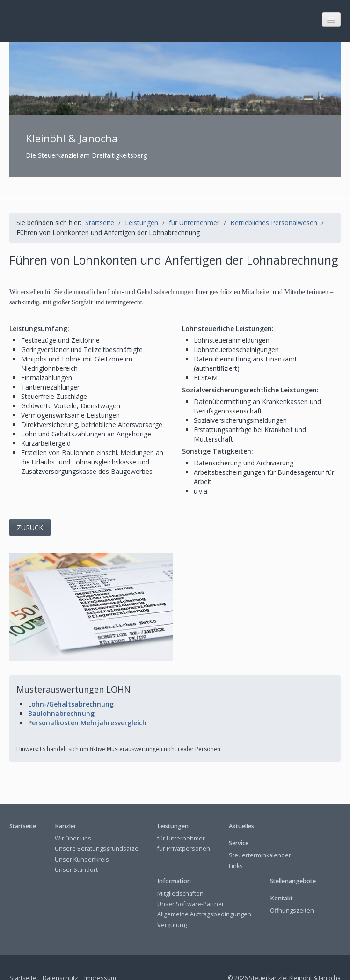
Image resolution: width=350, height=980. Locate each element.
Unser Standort (76, 848)
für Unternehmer (181, 817)
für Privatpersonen (184, 828)
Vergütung (172, 903)
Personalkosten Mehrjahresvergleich (87, 701)
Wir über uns (73, 817)
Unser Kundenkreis (82, 838)
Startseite (100, 201)
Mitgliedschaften (180, 872)
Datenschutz (60, 956)
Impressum (100, 956)
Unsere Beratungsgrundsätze (97, 828)
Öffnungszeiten (292, 889)
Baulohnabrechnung (61, 692)
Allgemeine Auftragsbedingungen (204, 893)
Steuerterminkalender (260, 834)
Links (236, 844)
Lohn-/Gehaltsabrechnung (71, 682)
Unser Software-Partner (191, 882)
